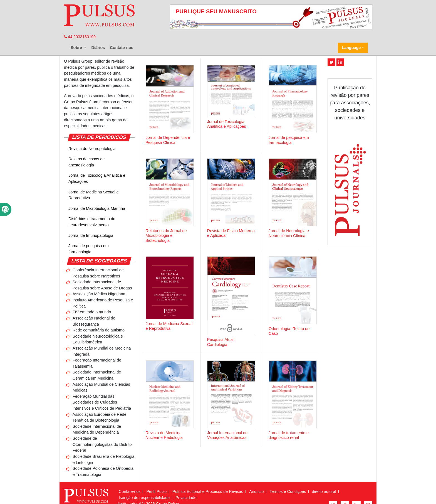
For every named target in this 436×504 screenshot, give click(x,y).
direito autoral (324, 491)
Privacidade (186, 498)
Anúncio (256, 491)
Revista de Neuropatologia (92, 149)
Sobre (77, 48)
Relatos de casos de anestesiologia (86, 162)
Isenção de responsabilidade (144, 498)
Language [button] (351, 48)
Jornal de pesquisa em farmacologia (89, 249)
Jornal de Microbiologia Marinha (97, 208)
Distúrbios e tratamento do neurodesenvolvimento (92, 222)
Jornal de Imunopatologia (91, 235)
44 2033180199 (80, 37)
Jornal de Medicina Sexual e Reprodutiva (94, 195)
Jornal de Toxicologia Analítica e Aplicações (97, 178)
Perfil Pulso (156, 491)
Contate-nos (122, 48)
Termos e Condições (288, 491)
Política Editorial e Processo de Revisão (208, 491)
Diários (98, 48)
